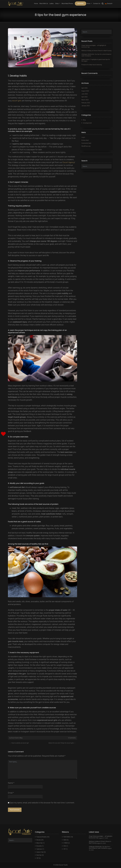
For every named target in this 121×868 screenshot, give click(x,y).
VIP (38, 858)
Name (11, 783)
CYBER (66, 843)
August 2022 (85, 92)
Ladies (52, 4)
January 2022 (86, 107)
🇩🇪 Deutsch (109, 4)
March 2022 (85, 101)
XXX (65, 846)
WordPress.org (86, 147)
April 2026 (85, 89)
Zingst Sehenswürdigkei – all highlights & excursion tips (94, 46)
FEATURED (67, 837)
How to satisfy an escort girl (20, 743)
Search (103, 4)
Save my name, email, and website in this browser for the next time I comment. (42, 803)
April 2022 (85, 98)
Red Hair (39, 855)
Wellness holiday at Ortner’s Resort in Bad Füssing (94, 51)
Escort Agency (69, 162)
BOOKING (80, 4)
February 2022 (86, 104)
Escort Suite (15, 738)
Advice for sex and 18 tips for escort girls (61, 743)
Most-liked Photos (67, 4)
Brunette (39, 846)
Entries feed (85, 141)
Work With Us (44, 4)
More (89, 4)
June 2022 (85, 95)
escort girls (17, 101)
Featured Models (42, 837)
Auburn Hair (40, 852)
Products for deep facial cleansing (92, 66)
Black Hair (40, 843)
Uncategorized (87, 124)
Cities (57, 4)
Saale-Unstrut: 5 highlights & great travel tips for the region (96, 62)
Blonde (39, 840)
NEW (65, 840)
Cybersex (39, 849)
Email (11, 793)
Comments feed (86, 144)
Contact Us (97, 4)
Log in (83, 138)
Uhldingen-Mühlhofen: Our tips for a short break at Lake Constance (96, 57)
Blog (21, 738)
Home (36, 4)
